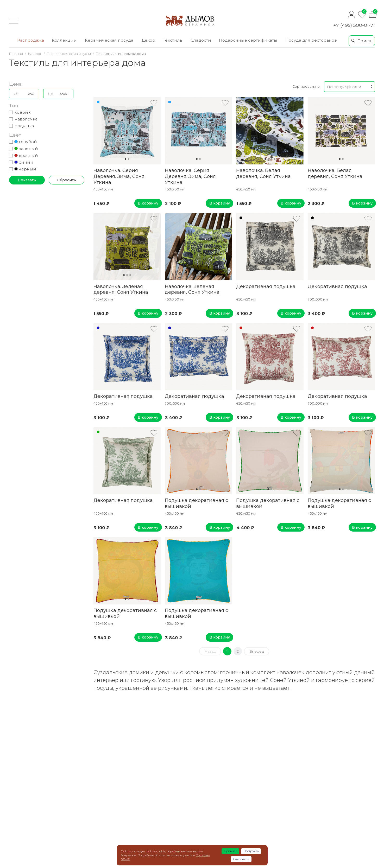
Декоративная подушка (266, 286)
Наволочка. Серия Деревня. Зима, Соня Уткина (119, 176)
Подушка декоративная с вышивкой (196, 503)
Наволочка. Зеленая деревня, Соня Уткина (121, 289)
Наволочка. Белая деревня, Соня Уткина (263, 173)
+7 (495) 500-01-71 (354, 25)
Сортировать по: (306, 87)
